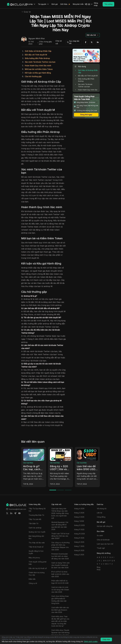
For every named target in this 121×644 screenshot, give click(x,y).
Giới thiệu (64, 4)
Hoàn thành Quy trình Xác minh (38, 66)
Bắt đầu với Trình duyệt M (36, 55)
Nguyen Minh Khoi (37, 39)
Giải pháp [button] (31, 4)
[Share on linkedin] (11, 513)
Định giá (55, 4)
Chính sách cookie (91, 641)
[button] (89, 4)
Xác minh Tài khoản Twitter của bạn (40, 62)
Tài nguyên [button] (43, 4)
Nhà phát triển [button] (79, 4)
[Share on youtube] (19, 513)
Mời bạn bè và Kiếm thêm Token (39, 69)
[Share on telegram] (15, 513)
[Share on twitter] (7, 513)
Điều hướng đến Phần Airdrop (37, 58)
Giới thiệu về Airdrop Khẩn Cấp (38, 51)
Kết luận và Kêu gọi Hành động (38, 73)
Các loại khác (28, 463)
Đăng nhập (96, 4)
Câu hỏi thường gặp (33, 76)
